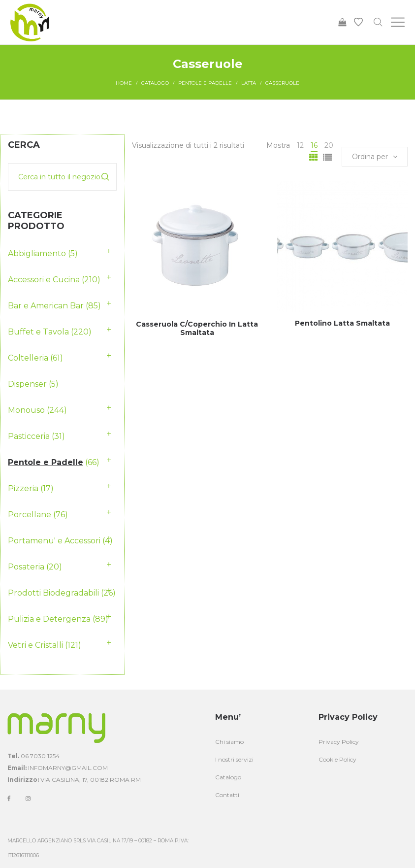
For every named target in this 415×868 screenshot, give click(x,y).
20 (329, 145)
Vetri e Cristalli (35, 645)
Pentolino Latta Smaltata (342, 323)
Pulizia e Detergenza (49, 619)
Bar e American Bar (46, 306)
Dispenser (27, 384)
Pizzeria (23, 488)
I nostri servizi (234, 759)
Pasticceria (29, 436)
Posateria (26, 567)
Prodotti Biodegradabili (53, 593)
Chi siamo (229, 742)
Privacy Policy (339, 742)
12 (300, 145)
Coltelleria (28, 358)
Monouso (26, 410)
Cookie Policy (337, 759)
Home (124, 83)
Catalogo (155, 83)
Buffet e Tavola (38, 332)
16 (314, 145)
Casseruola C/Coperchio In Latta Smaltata (197, 328)
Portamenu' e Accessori (54, 541)
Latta (249, 83)
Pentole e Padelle (205, 83)
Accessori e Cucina (44, 280)
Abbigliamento (37, 253)
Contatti (227, 795)
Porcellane (30, 515)
